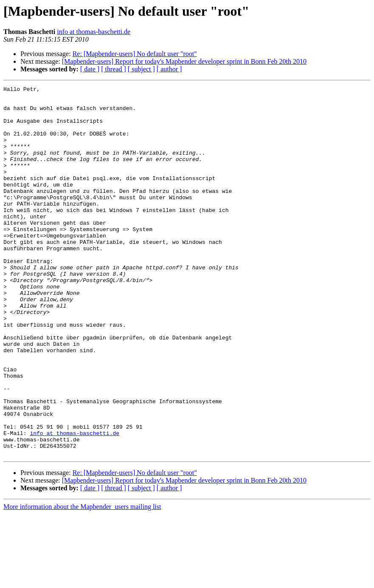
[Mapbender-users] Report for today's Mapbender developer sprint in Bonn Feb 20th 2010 (184, 61)
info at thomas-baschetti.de (94, 32)
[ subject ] (141, 69)
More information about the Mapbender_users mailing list (82, 581)
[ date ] (90, 69)
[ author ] (169, 69)
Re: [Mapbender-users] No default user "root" (135, 54)
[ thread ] (114, 69)
